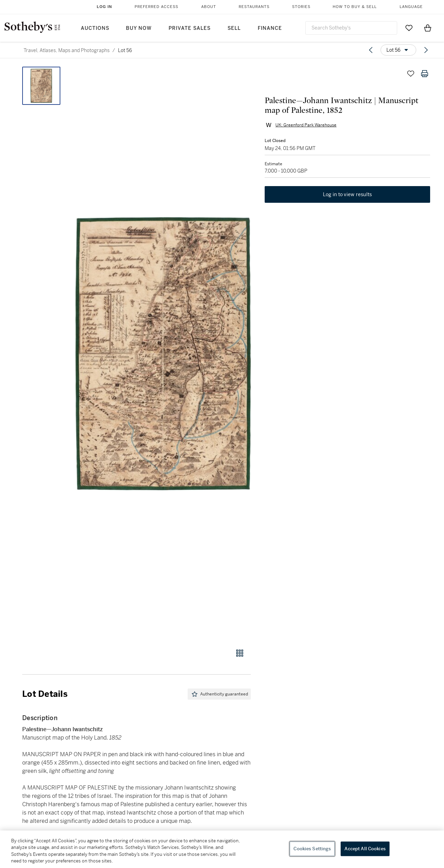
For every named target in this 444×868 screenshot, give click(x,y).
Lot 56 (125, 50)
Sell (234, 28)
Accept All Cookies (365, 849)
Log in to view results (348, 194)
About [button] (209, 7)
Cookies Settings (312, 849)
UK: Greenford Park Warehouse (306, 125)
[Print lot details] (425, 74)
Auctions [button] (95, 28)
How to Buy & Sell (355, 7)
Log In (104, 7)
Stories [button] (301, 7)
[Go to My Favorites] (409, 28)
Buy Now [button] (139, 28)
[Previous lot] (371, 50)
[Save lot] (411, 74)
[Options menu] (398, 50)
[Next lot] (426, 50)
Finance (270, 28)
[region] (222, 849)
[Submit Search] (389, 28)
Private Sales (190, 28)
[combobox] (351, 28)
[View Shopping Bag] (428, 28)
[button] (163, 354)
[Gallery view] (240, 653)
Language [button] (411, 7)
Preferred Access (156, 7)
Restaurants (254, 7)
